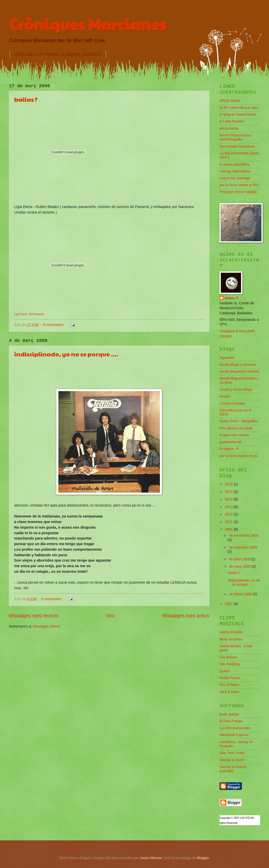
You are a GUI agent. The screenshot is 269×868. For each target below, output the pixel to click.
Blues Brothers (231, 639)
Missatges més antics (186, 616)
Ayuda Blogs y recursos (238, 365)
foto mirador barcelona (237, 146)
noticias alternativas (235, 171)
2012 (229, 514)
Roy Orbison (229, 685)
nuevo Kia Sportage (235, 178)
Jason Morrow (151, 858)
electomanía (229, 128)
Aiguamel (227, 358)
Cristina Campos (232, 403)
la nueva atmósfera (234, 164)
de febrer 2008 (241, 594)
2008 (229, 530)
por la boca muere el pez (239, 456)
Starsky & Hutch (232, 760)
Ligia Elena (20, 314)
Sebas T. (232, 298)
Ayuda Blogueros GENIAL (240, 371)
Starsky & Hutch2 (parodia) (233, 769)
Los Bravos (228, 657)
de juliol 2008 (240, 559)
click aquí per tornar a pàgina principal (58, 54)
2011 (229, 522)
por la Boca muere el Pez (239, 185)
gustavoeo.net (231, 442)
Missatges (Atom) (47, 626)
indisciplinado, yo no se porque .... (66, 354)
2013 (229, 507)
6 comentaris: (54, 325)
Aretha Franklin (231, 632)
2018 (229, 484)
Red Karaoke (36, 314)
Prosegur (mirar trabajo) (238, 192)
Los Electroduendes (235, 728)
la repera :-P (229, 449)
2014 (229, 499)
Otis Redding (230, 664)
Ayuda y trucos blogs (236, 389)
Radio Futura (230, 678)
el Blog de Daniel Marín (238, 115)
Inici (111, 616)
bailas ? (26, 99)
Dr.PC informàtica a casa (239, 108)
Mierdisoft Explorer (234, 735)
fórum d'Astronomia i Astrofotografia (236, 137)
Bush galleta (229, 714)
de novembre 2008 (244, 536)
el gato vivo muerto (234, 435)
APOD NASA (230, 101)
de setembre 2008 (243, 548)
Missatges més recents (34, 616)
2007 (229, 604)
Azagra (225, 396)
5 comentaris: (52, 599)
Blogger (203, 858)
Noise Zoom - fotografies (239, 421)
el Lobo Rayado (232, 121)
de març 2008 (240, 567)
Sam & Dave (229, 692)
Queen (225, 671)
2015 (229, 492)
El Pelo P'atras (231, 721)
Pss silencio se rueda (236, 428)
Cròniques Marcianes (88, 24)
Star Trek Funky (232, 753)
